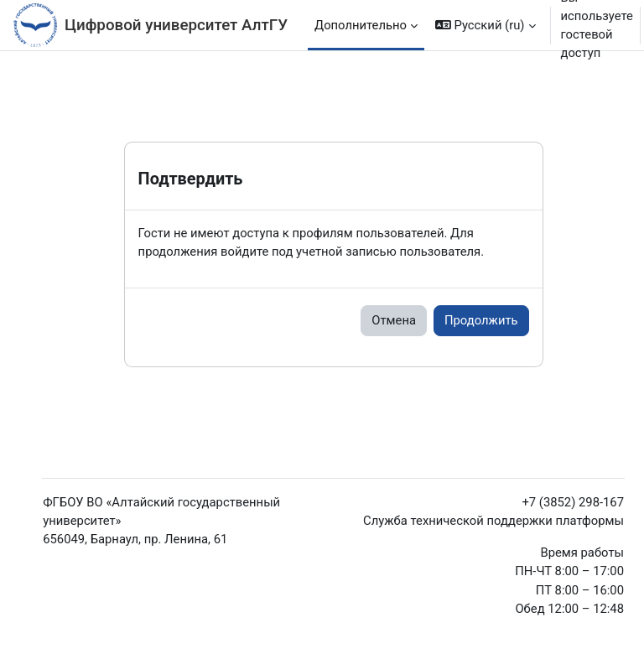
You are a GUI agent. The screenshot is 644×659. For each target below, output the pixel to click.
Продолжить (481, 320)
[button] (485, 25)
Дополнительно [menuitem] (361, 25)
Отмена (394, 320)
